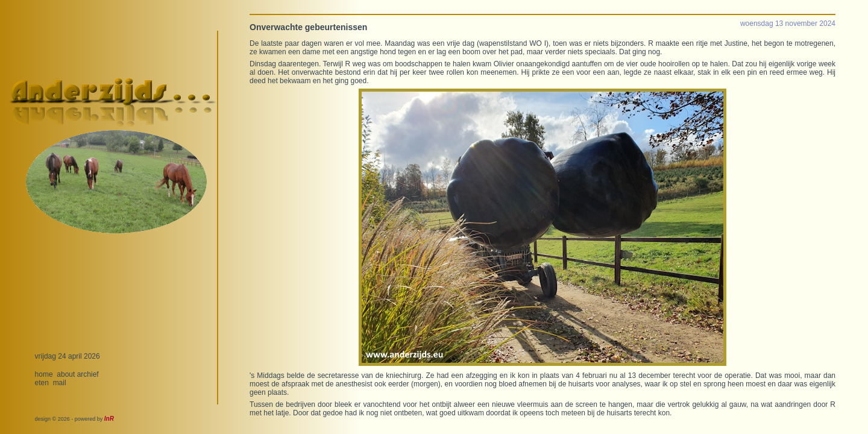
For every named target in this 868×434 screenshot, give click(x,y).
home (44, 374)
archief (88, 374)
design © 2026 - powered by (74, 419)
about (66, 374)
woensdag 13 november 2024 (788, 24)
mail (60, 383)
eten (42, 383)
